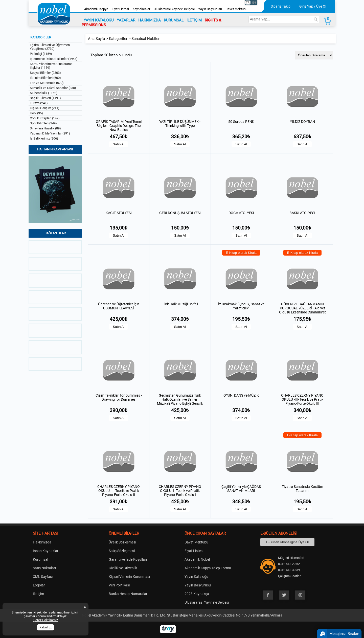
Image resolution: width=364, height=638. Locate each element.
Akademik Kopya (96, 9)
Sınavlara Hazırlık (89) (45, 128)
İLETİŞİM (194, 20)
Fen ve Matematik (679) (47, 83)
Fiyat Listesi (120, 9)
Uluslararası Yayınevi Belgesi (174, 9)
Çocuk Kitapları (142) (45, 118)
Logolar (39, 585)
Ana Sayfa (96, 39)
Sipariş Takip (281, 6)
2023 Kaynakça (197, 594)
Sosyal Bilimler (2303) (45, 73)
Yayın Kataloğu (196, 577)
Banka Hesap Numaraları (128, 594)
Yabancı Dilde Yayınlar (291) (50, 133)
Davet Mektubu (236, 9)
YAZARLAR (126, 20)
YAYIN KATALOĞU (99, 20)
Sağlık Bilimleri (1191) (45, 98)
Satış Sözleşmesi (122, 551)
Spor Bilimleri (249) (43, 123)
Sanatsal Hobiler (145, 39)
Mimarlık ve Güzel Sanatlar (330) (53, 88)
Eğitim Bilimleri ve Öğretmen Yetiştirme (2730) (50, 47)
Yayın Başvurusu (210, 9)
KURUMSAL (174, 20)
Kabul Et (45, 627)
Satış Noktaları (44, 568)
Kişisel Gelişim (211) (45, 108)
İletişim (38, 594)
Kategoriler (118, 39)
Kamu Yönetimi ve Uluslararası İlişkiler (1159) (52, 66)
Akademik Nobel (197, 559)
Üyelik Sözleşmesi (122, 542)
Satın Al (119, 144)
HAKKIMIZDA (150, 20)
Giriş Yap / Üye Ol (313, 6)
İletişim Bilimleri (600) (45, 78)
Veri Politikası (119, 585)
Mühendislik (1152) (44, 93)
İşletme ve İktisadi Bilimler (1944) (54, 59)
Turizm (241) (39, 103)
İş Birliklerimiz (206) (44, 138)
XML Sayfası (43, 577)
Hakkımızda (42, 542)
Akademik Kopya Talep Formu (208, 568)
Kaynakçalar (141, 9)
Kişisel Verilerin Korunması (129, 577)
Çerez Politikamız (46, 620)
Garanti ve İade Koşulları (128, 559)
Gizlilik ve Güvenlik (123, 568)
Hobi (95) (36, 113)
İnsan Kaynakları (46, 551)
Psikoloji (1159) (41, 54)
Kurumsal (40, 559)
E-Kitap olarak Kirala (241, 253)
